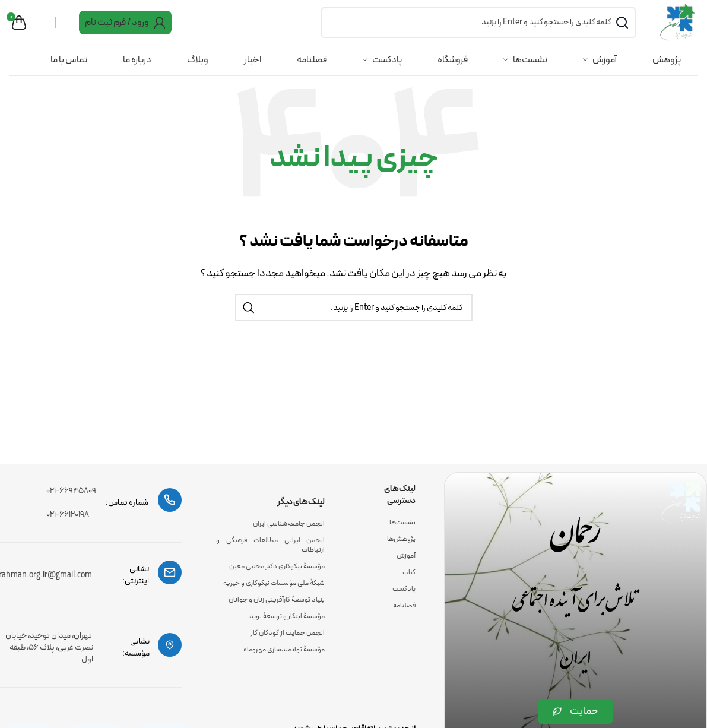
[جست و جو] (478, 24)
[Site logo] (678, 23)
